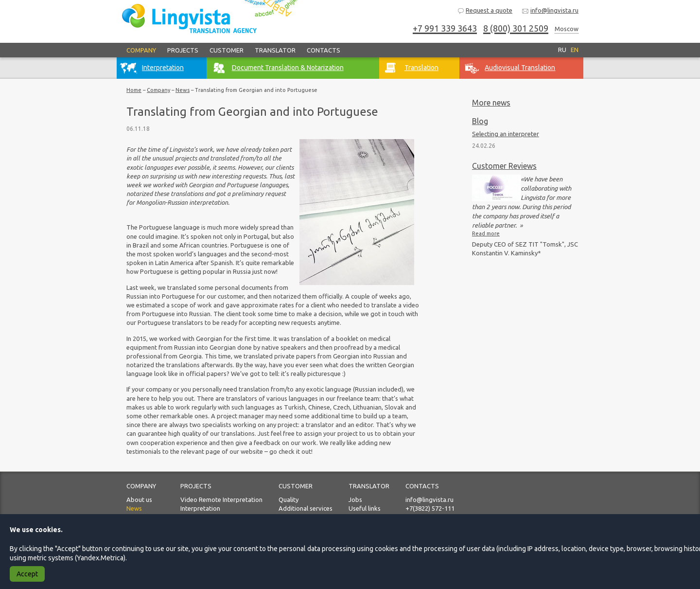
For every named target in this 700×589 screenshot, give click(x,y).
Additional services (306, 508)
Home (134, 90)
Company (141, 50)
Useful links (365, 508)
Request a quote (485, 11)
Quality (289, 500)
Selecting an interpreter (506, 134)
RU (562, 50)
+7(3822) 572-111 (430, 508)
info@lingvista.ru (550, 11)
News (183, 90)
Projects (183, 50)
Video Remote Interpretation (221, 500)
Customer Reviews (504, 166)
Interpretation (200, 508)
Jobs (355, 500)
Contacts (324, 50)
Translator (275, 50)
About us (139, 500)
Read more (486, 233)
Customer (227, 50)
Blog (480, 121)
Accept (27, 574)
